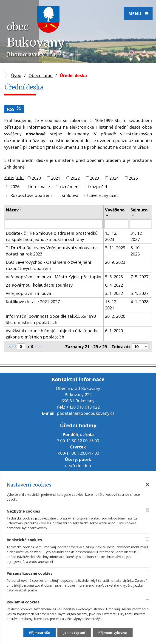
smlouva (70, 195)
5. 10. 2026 (135, 251)
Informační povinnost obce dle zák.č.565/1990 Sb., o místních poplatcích (51, 319)
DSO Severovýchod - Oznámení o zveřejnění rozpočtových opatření (48, 265)
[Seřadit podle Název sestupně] (21, 210)
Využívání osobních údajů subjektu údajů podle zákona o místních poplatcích (52, 334)
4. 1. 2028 (139, 302)
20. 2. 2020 (115, 316)
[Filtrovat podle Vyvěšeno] (116, 224)
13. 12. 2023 (111, 236)
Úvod (16, 75)
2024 (114, 178)
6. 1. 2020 (114, 331)
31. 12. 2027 (137, 236)
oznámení (70, 187)
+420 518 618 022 (83, 407)
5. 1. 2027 (139, 293)
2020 (36, 178)
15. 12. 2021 (111, 305)
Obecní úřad (41, 75)
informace (40, 187)
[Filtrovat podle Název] (54, 224)
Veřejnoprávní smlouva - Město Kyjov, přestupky (53, 277)
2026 (15, 187)
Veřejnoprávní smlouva (28, 293)
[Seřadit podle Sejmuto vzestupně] (133, 214)
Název (12, 210)
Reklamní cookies (23, 602)
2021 (56, 178)
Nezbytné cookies (23, 511)
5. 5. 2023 (114, 277)
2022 (75, 178)
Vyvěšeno (115, 210)
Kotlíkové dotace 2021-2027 (33, 302)
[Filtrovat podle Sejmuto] (140, 224)
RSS (14, 109)
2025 (133, 178)
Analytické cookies (24, 540)
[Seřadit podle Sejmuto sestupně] (133, 216)
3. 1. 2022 (114, 293)
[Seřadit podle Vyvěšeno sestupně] (108, 216)
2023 (94, 178)
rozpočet (99, 187)
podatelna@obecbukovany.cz (86, 413)
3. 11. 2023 (115, 248)
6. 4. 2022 (114, 285)
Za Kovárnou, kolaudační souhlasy (39, 285)
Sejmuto (139, 210)
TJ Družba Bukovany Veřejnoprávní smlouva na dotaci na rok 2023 (52, 251)
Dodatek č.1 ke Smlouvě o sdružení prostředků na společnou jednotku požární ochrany (52, 236)
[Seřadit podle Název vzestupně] (21, 208)
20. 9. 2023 (115, 262)
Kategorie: (14, 178)
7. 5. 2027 (139, 277)
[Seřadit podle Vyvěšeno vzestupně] (108, 214)
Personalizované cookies (30, 573)
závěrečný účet (103, 195)
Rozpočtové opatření (31, 195)
